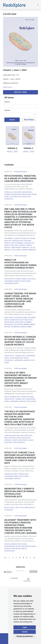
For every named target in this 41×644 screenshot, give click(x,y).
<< (5, 558)
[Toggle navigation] (38, 5)
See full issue (20, 92)
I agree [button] (25, 627)
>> (34, 558)
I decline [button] (25, 632)
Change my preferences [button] (25, 636)
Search (7, 102)
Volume (7, 110)
